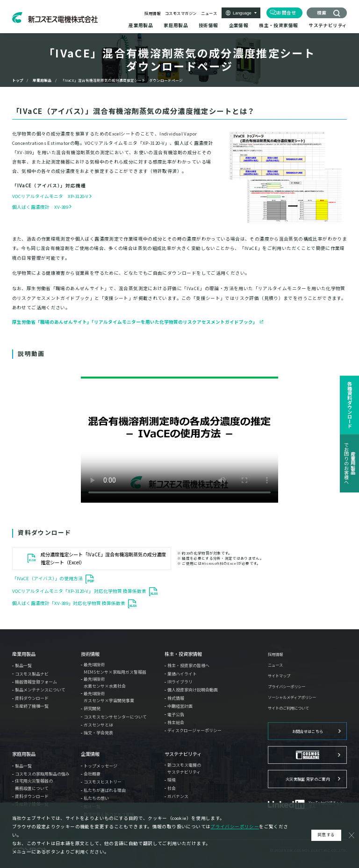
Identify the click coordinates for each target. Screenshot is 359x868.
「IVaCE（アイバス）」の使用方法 (47, 579)
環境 (172, 780)
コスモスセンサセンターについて (115, 717)
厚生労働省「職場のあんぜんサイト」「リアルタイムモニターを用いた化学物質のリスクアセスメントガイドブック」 (135, 322)
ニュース (209, 13)
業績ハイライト (182, 674)
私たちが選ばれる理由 (105, 790)
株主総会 (176, 722)
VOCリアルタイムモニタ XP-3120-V (50, 196)
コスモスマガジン (181, 13)
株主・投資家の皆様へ (188, 665)
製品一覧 (23, 665)
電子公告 (176, 715)
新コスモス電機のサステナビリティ (184, 768)
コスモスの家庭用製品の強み (42, 774)
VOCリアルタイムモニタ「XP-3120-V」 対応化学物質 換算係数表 (79, 591)
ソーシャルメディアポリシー (292, 697)
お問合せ (287, 13)
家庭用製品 (24, 754)
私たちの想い (96, 798)
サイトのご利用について (288, 708)
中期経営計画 (180, 706)
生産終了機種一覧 (32, 706)
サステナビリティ (183, 754)
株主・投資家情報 (183, 654)
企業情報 (90, 754)
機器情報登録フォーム (36, 682)
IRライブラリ (180, 682)
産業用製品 (42, 80)
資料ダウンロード (32, 698)
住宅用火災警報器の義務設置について (34, 784)
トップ (18, 80)
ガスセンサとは (98, 725)
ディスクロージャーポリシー (194, 730)
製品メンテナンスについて (40, 690)
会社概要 (92, 774)
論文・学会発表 (98, 733)
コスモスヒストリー (103, 782)
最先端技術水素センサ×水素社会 (105, 683)
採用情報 (152, 13)
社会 (172, 788)
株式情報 (176, 698)
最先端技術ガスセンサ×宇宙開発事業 (109, 697)
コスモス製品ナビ (32, 674)
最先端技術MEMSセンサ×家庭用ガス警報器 (115, 668)
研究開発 (92, 708)
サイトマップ (279, 676)
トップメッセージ (101, 766)
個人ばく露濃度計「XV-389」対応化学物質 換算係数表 (69, 603)
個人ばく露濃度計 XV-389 (40, 207)
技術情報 (90, 654)
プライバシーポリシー (287, 686)
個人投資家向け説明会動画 (193, 690)
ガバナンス (178, 796)
